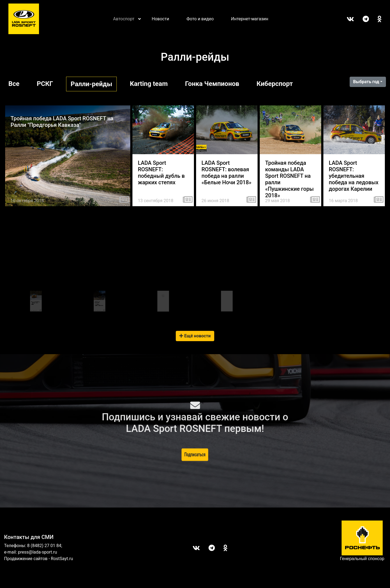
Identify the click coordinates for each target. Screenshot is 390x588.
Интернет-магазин (250, 19)
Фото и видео (200, 19)
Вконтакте (346, 19)
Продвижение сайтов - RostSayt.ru (39, 559)
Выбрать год (366, 82)
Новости (160, 19)
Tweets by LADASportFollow (227, 288)
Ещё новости (195, 336)
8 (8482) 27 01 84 (44, 546)
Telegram (361, 19)
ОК (375, 19)
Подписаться (195, 454)
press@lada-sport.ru (37, 552)
